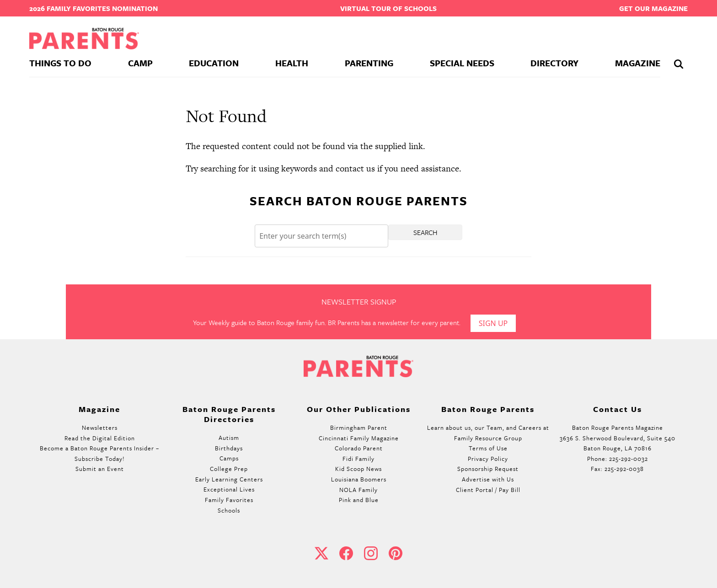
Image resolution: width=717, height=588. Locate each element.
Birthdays (229, 448)
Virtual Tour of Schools (388, 8)
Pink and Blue (359, 500)
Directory (554, 63)
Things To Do (60, 63)
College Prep (229, 469)
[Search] (321, 236)
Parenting (369, 63)
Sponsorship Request (488, 469)
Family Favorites (229, 500)
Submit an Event (100, 469)
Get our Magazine (653, 8)
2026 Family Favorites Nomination (94, 8)
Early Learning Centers (229, 479)
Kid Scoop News (358, 469)
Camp (140, 63)
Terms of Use (488, 448)
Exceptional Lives (229, 489)
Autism (229, 438)
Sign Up (493, 323)
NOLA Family (358, 490)
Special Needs (462, 63)
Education (214, 63)
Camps (229, 458)
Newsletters (100, 428)
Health (292, 63)
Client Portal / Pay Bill (488, 490)
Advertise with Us (488, 479)
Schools (229, 510)
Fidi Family (358, 459)
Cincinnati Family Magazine (359, 438)
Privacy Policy (488, 459)
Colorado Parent (359, 448)
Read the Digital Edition (100, 438)
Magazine (638, 63)
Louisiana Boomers (359, 479)
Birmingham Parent (359, 428)
